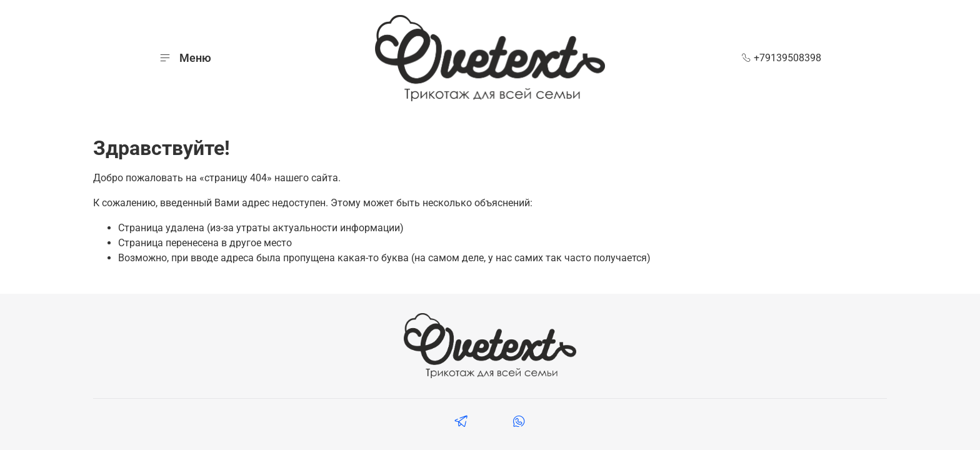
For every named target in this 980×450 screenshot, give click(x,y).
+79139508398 (781, 58)
